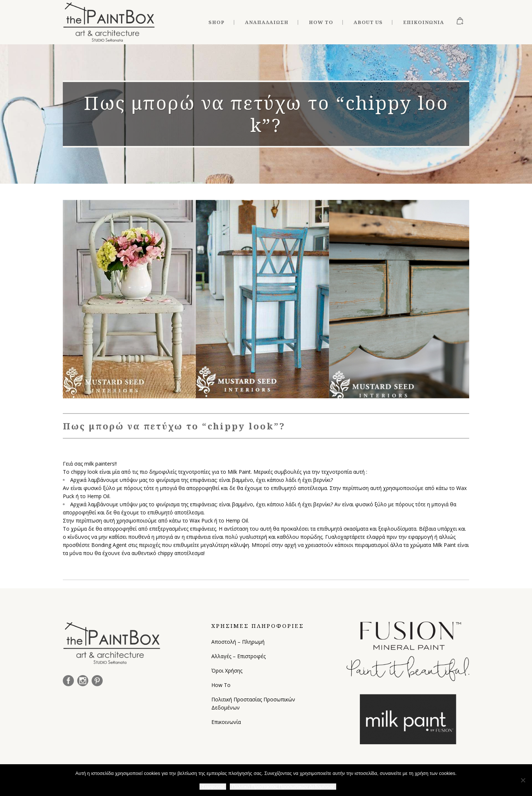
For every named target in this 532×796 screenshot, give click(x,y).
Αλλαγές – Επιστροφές (238, 656)
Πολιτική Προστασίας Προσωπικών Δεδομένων (253, 703)
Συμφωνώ (213, 787)
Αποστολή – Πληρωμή (238, 642)
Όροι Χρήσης (227, 671)
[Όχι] (523, 780)
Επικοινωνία (226, 722)
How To (221, 685)
